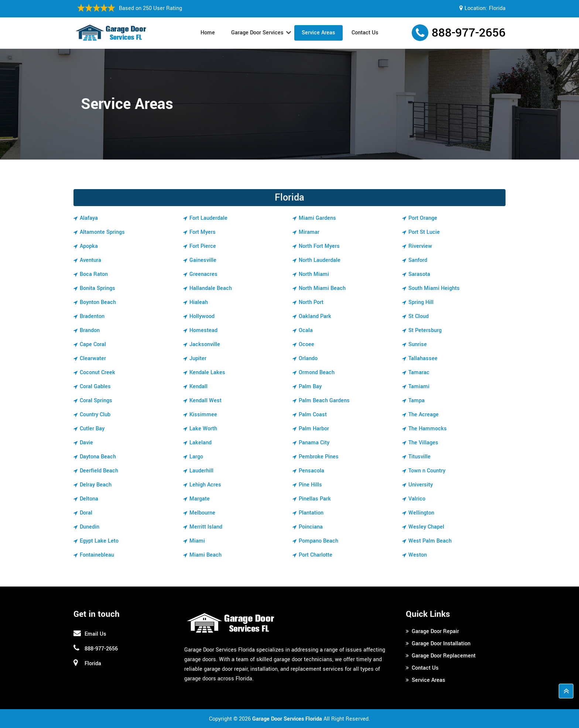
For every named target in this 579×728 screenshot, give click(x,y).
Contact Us (365, 33)
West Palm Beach (430, 541)
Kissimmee (203, 415)
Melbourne (202, 513)
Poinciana (311, 527)
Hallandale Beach (211, 288)
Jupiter (198, 358)
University (421, 485)
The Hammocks (428, 429)
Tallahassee (423, 358)
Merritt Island (206, 527)
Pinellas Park (315, 499)
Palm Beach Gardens (324, 401)
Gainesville (203, 260)
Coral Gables (95, 387)
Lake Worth (203, 429)
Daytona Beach (98, 457)
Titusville (419, 457)
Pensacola (311, 471)
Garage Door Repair (435, 631)
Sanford (418, 260)
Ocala (306, 330)
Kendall (198, 387)
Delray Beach (96, 485)
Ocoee (306, 344)
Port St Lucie (424, 232)
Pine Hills (310, 485)
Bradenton (92, 316)
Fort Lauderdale (208, 218)
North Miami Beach (322, 288)
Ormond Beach (317, 372)
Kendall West (205, 401)
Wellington (421, 513)
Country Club (95, 415)
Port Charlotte (316, 555)
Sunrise (418, 344)
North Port (311, 302)
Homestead (203, 330)
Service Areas (318, 33)
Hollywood (202, 316)
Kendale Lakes (207, 372)
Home (208, 33)
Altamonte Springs (102, 232)
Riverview (420, 246)
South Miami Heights (434, 288)
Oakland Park (315, 316)
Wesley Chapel (426, 527)
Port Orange (423, 218)
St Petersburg (425, 330)
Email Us (95, 634)
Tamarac (419, 372)
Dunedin (90, 527)
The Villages (423, 443)
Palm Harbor (314, 429)
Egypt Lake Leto (99, 541)
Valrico (417, 499)
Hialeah (199, 302)
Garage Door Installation (441, 644)
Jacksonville (205, 344)
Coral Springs (96, 401)
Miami (197, 541)
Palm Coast (313, 415)
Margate (200, 499)
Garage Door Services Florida (287, 719)
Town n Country (427, 471)
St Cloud (419, 316)
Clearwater (93, 358)
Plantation (311, 513)
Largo (196, 457)
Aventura (90, 260)
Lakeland (201, 443)
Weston (418, 555)
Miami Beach (205, 555)
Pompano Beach (318, 541)
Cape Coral (93, 344)
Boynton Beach (98, 302)
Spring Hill (421, 302)
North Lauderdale (320, 260)
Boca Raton (94, 274)
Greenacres (203, 274)
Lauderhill (201, 471)
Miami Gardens (317, 218)
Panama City (314, 443)
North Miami (314, 274)
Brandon (90, 330)
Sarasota (419, 274)
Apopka (89, 246)
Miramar (309, 232)
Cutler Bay (92, 429)
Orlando (308, 358)
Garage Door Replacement (444, 656)
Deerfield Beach (99, 471)
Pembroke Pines (319, 457)
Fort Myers (203, 232)
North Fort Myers (319, 246)
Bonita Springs (97, 288)
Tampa (417, 401)
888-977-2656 (469, 33)
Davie (86, 443)
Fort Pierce (203, 246)
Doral (86, 513)
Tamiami (419, 387)
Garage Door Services (257, 33)
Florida (497, 8)
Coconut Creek (97, 372)
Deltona (89, 499)
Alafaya (89, 218)
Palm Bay (310, 387)
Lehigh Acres (205, 485)
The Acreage (424, 415)
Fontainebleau (97, 555)
